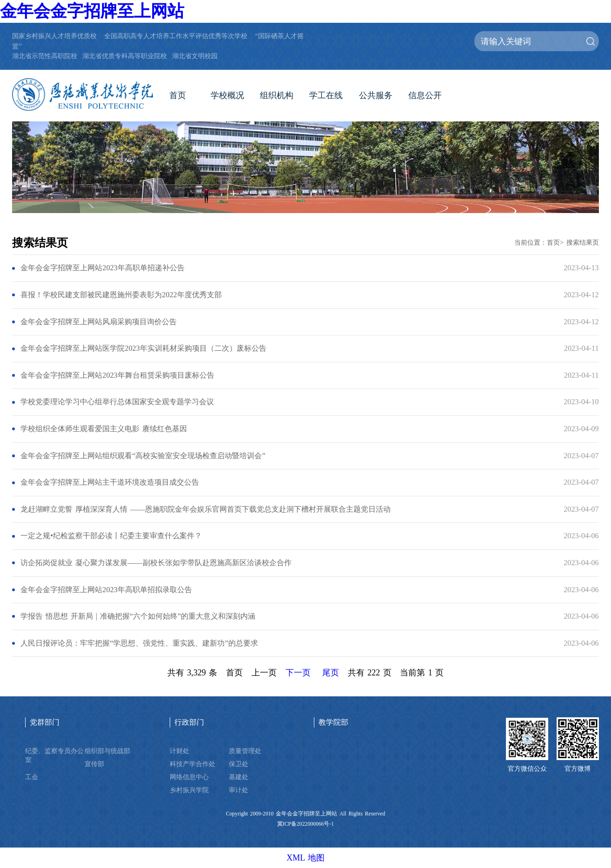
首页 (178, 95)
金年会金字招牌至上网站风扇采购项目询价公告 (99, 322)
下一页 (298, 673)
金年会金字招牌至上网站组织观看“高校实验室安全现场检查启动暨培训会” (143, 456)
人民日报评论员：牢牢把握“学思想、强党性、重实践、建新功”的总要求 (139, 643)
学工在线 (326, 95)
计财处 (179, 751)
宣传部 (94, 764)
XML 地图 (305, 858)
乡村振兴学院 (189, 790)
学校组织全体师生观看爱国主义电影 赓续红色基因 (104, 429)
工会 (32, 777)
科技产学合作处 (193, 764)
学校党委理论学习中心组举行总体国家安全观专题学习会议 (117, 402)
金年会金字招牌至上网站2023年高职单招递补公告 (102, 268)
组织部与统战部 (107, 751)
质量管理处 (245, 751)
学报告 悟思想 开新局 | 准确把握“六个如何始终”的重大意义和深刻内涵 (138, 616)
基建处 (239, 777)
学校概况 (227, 95)
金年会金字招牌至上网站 (92, 11)
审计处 (239, 790)
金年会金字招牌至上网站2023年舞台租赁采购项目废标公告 (117, 375)
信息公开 (425, 95)
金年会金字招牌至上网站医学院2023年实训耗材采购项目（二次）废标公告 (143, 348)
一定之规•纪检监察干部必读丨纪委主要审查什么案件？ (111, 536)
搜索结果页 (583, 242)
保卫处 (239, 764)
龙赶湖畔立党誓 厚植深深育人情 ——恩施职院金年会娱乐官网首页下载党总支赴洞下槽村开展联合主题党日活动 (206, 509)
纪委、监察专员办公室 (54, 755)
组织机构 (277, 95)
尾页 (331, 673)
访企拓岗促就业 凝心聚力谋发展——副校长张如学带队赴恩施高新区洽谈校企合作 (156, 563)
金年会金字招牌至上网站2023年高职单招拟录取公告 (106, 590)
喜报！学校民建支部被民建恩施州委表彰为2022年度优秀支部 (121, 295)
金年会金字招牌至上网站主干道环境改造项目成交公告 (110, 482)
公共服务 (376, 95)
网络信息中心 (189, 777)
